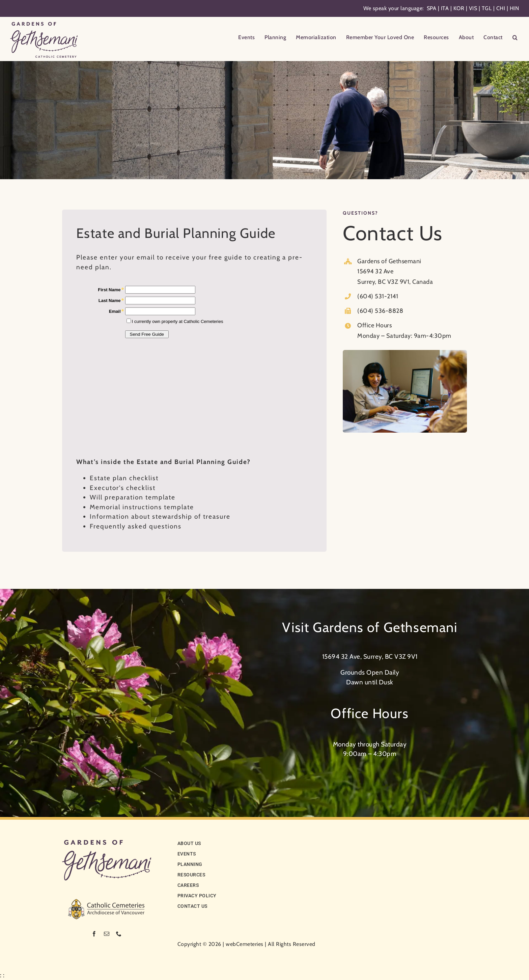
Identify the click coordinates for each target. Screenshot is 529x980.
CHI (501, 8)
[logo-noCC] (107, 843)
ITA (445, 8)
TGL (487, 8)
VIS (473, 8)
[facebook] (94, 934)
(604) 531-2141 (378, 296)
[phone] (119, 934)
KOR (459, 8)
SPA (432, 8)
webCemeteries (245, 944)
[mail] (107, 934)
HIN (514, 8)
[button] (515, 38)
